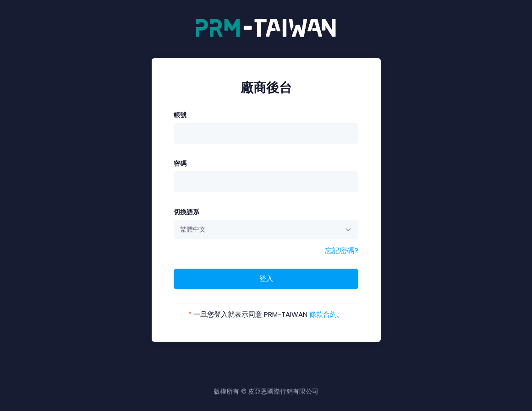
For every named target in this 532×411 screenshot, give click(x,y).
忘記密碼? (342, 251)
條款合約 (323, 314)
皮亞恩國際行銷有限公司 (283, 391)
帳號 (180, 115)
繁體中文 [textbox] (193, 229)
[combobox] (266, 230)
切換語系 (186, 212)
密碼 (180, 163)
